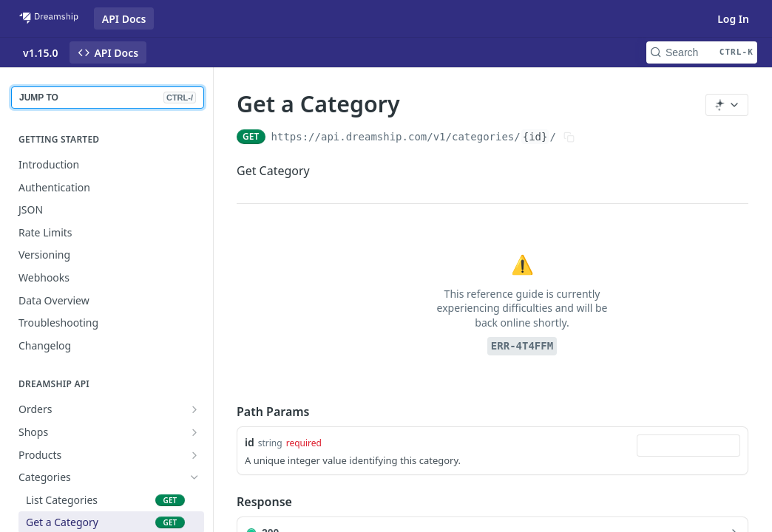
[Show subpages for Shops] (194, 432)
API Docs (124, 19)
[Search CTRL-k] (702, 52)
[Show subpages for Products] (194, 455)
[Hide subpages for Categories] (194, 477)
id (250, 442)
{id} (535, 137)
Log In (733, 19)
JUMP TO (108, 98)
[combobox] (688, 446)
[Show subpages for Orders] (194, 409)
